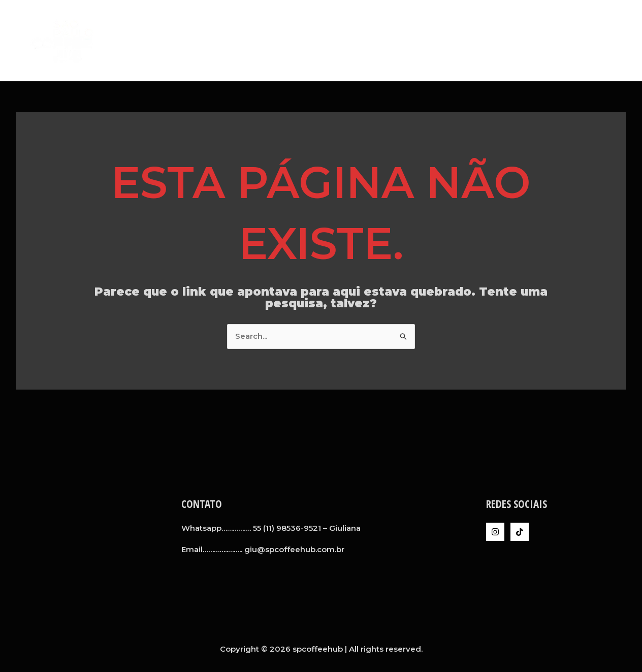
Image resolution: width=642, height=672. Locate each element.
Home (404, 40)
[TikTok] (520, 532)
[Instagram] (495, 532)
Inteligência (594, 40)
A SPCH (443, 40)
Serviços (489, 40)
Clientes (538, 40)
